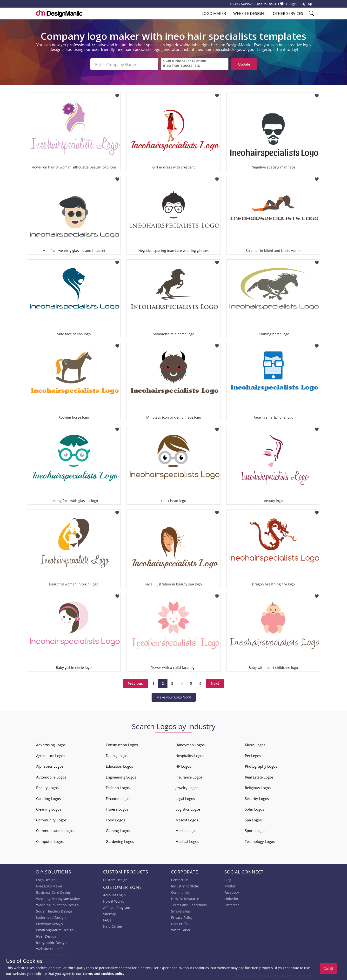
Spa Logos (253, 819)
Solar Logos (254, 808)
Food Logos (115, 819)
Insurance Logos (189, 776)
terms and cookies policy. (104, 974)
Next (215, 682)
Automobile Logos (51, 776)
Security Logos (257, 798)
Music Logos (255, 744)
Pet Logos (253, 755)
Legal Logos (185, 798)
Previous (135, 682)
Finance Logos (118, 798)
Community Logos (51, 819)
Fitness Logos (117, 808)
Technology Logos (260, 840)
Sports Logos (256, 830)
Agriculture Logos (51, 755)
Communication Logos (55, 830)
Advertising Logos (51, 744)
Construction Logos (122, 744)
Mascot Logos (187, 819)
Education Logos (119, 765)
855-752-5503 (267, 4)
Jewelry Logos (187, 787)
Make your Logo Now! (174, 696)
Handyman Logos (190, 744)
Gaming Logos (118, 830)
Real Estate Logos (259, 776)
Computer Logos (50, 840)
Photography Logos (261, 765)
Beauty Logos (47, 787)
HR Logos (183, 765)
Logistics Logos (188, 808)
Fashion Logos (118, 787)
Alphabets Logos (50, 765)
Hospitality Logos (190, 755)
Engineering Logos (121, 776)
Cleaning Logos (49, 808)
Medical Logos (187, 840)
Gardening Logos (120, 840)
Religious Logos (258, 787)
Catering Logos (48, 798)
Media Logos (186, 830)
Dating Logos (117, 755)
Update (244, 64)
